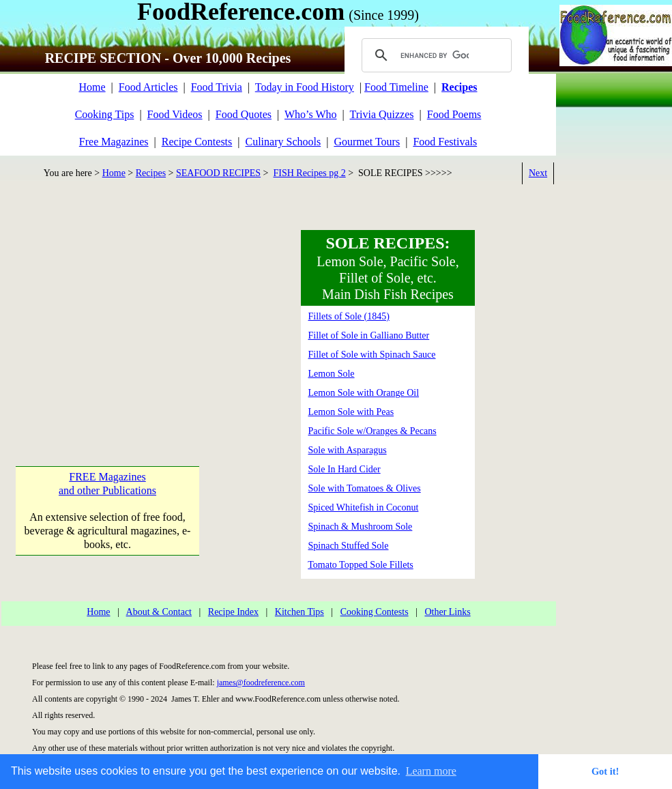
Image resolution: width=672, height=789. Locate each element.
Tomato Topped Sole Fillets (361, 565)
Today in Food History (305, 87)
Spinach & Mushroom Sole (361, 527)
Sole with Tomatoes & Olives (365, 488)
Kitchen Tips (300, 612)
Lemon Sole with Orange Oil (364, 393)
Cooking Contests (375, 612)
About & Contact (159, 612)
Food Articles (148, 87)
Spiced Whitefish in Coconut (364, 507)
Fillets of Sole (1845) (349, 316)
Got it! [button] (605, 771)
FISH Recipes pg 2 (310, 173)
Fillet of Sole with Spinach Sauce (372, 355)
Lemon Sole (332, 374)
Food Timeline (396, 87)
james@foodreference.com (261, 683)
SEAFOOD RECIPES (218, 173)
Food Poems (454, 114)
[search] (435, 55)
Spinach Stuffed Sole (349, 546)
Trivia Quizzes (381, 114)
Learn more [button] (431, 771)
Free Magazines (114, 142)
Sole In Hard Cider (345, 469)
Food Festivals (445, 142)
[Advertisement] (106, 315)
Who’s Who (311, 114)
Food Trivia (217, 87)
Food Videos (175, 114)
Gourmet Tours (367, 142)
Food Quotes (244, 114)
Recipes (151, 173)
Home (92, 87)
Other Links (447, 612)
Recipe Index (233, 612)
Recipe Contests (197, 142)
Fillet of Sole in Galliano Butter (369, 335)
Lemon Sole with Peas (351, 412)
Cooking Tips (105, 114)
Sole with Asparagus (348, 450)
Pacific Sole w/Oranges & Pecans (372, 431)
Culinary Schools (283, 142)
